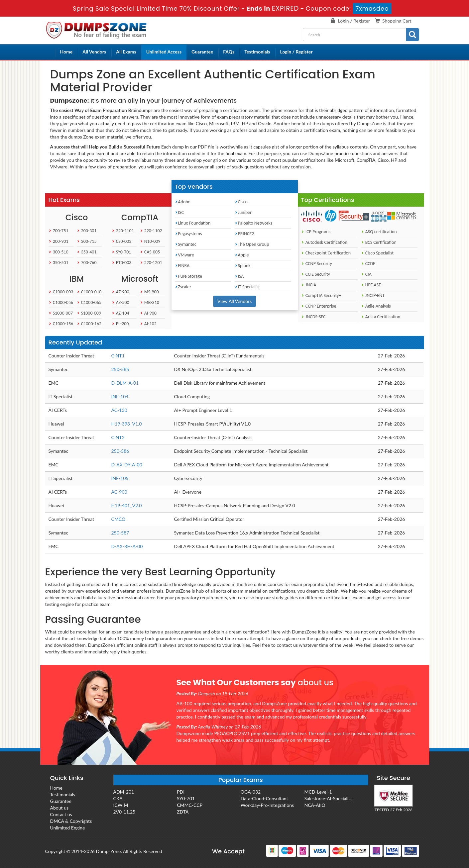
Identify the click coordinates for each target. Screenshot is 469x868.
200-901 (59, 241)
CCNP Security (317, 264)
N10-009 (150, 241)
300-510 (59, 252)
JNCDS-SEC (313, 317)
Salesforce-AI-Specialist (328, 798)
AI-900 (148, 313)
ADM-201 (124, 792)
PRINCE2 (244, 234)
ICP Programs (316, 232)
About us (59, 808)
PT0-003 (122, 263)
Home (66, 52)
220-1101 (123, 231)
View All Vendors (235, 301)
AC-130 (119, 410)
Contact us (61, 814)
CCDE (368, 264)
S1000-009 (89, 313)
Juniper (243, 212)
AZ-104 (120, 313)
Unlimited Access (164, 52)
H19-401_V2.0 (127, 505)
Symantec (186, 244)
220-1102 (151, 231)
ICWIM (121, 805)
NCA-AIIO (315, 805)
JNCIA (309, 285)
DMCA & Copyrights (71, 821)
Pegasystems (188, 234)
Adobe (183, 202)
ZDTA (183, 812)
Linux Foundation (193, 223)
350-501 (59, 263)
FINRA (182, 266)
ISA (239, 276)
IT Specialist (247, 287)
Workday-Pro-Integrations (267, 805)
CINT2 (118, 437)
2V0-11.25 (124, 812)
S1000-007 (61, 313)
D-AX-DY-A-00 (127, 465)
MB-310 (150, 302)
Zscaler (183, 287)
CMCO (118, 519)
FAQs (229, 52)
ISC (179, 212)
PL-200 (120, 324)
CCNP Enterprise (319, 306)
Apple (242, 255)
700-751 (59, 231)
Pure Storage (189, 276)
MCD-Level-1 (318, 792)
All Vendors (94, 52)
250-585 (120, 369)
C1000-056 (61, 302)
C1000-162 (89, 324)
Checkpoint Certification (326, 253)
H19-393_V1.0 (127, 424)
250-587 (120, 533)
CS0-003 (122, 241)
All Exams (126, 52)
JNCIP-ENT (373, 295)
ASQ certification (379, 232)
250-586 (120, 451)
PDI (181, 792)
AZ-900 (120, 292)
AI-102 (148, 324)
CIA (366, 274)
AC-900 (119, 492)
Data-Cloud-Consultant (264, 798)
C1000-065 (89, 302)
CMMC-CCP (190, 805)
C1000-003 (61, 292)
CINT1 (118, 356)
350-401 (87, 252)
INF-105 (120, 478)
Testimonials (257, 52)
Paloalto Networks (254, 223)
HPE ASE (371, 285)
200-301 (87, 231)
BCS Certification (379, 242)
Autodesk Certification (324, 242)
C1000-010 (89, 292)
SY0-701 (121, 252)
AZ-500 (120, 302)
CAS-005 (150, 252)
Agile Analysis (376, 306)
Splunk (243, 266)
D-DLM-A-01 (125, 383)
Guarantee (202, 52)
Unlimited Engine (68, 828)
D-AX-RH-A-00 (127, 546)
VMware (184, 255)
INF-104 (120, 396)
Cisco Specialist (377, 253)
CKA (118, 798)
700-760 (87, 263)
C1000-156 (61, 324)
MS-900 (149, 292)
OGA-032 (251, 792)
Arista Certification (381, 317)
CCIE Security (316, 274)
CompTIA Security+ (321, 295)
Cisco (241, 202)
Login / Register (354, 21)
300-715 (87, 241)
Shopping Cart (397, 21)
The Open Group (252, 244)
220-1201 (151, 263)
